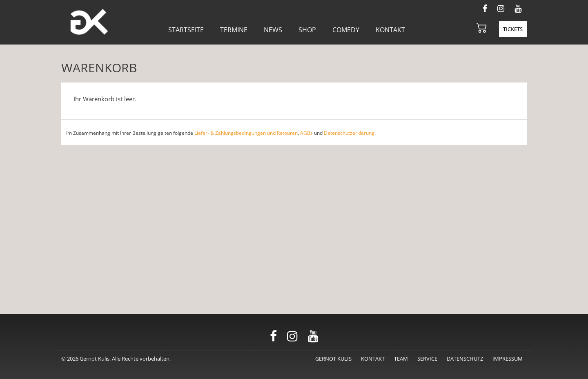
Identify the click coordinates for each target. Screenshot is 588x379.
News (273, 30)
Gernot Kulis (333, 359)
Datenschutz (465, 359)
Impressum (508, 359)
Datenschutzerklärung (349, 133)
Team (401, 359)
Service (427, 359)
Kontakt (390, 30)
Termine (234, 30)
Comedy (346, 30)
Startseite (186, 30)
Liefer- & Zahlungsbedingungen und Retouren (246, 133)
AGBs (306, 133)
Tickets (513, 29)
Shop (307, 30)
